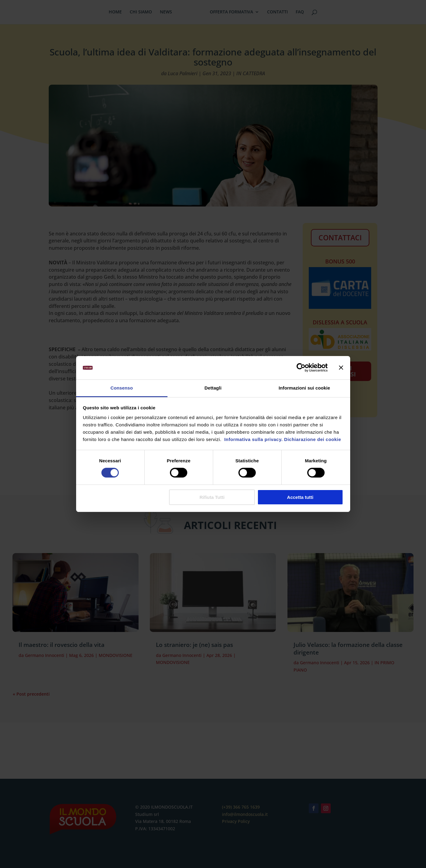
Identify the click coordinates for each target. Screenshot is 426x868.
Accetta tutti (300, 497)
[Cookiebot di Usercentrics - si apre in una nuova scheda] (301, 368)
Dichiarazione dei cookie (313, 439)
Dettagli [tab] (213, 388)
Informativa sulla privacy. (253, 439)
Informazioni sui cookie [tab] (304, 388)
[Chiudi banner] (341, 368)
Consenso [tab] (122, 388)
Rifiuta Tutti (212, 497)
